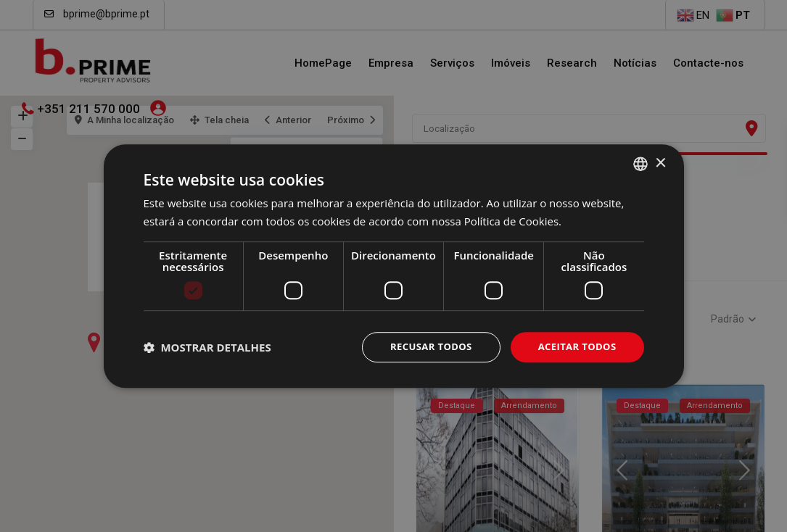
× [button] (660, 162)
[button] (207, 347)
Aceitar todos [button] (574, 347)
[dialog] (393, 266)
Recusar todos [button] (423, 347)
